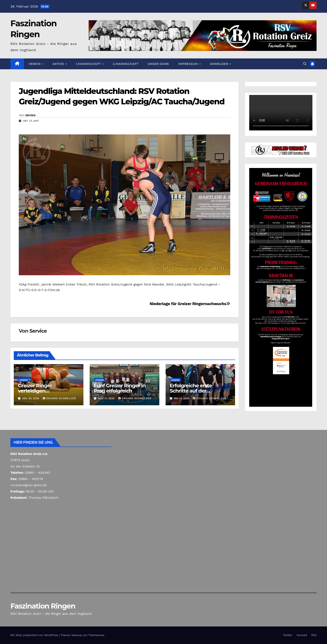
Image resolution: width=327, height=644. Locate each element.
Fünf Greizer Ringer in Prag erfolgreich (120, 388)
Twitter (288, 635)
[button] (305, 64)
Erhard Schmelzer (59, 398)
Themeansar (97, 635)
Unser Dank (158, 64)
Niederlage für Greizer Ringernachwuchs (190, 304)
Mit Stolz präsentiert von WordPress (35, 635)
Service (30, 115)
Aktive (59, 64)
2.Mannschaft (126, 64)
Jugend (23, 380)
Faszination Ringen (43, 606)
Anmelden (220, 64)
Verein (35, 64)
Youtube (302, 635)
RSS (314, 635)
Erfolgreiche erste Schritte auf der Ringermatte (191, 391)
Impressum (189, 64)
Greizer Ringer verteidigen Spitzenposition (36, 391)
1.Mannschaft (89, 64)
